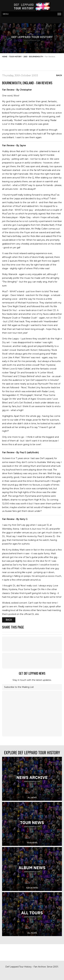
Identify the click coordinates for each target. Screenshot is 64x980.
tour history (15, 57)
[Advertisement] (38, 63)
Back (59, 75)
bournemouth (36, 57)
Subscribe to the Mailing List (19, 687)
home (5, 57)
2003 (25, 57)
